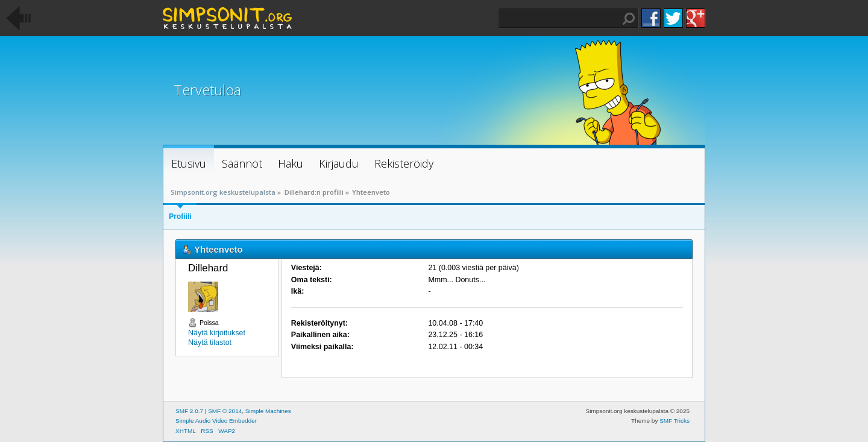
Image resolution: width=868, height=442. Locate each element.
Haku (629, 19)
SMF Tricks (675, 421)
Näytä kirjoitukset (217, 333)
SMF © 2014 (225, 411)
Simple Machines (268, 411)
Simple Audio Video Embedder (216, 421)
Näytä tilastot (210, 343)
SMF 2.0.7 (189, 411)
